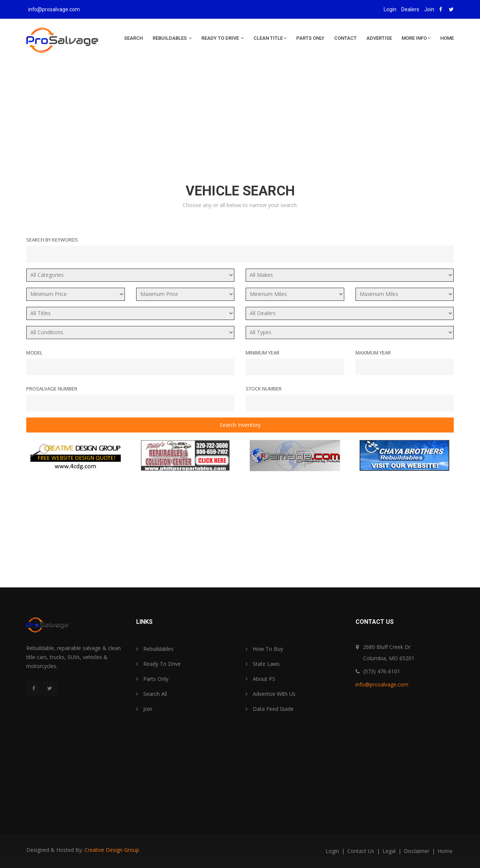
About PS (260, 679)
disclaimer (417, 851)
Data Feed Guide (270, 709)
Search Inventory (240, 425)
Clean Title (270, 38)
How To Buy (264, 649)
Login (390, 9)
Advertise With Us (271, 694)
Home (447, 38)
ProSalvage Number (52, 389)
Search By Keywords (52, 240)
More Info (416, 38)
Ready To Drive (223, 38)
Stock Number (264, 389)
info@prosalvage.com (54, 9)
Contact (345, 38)
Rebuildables (172, 38)
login (333, 851)
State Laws (263, 664)
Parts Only (310, 38)
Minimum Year (262, 353)
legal (390, 851)
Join (429, 9)
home (445, 851)
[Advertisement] (240, 125)
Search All (151, 694)
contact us (361, 851)
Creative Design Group (112, 850)
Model (34, 353)
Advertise (379, 38)
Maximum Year (373, 353)
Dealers (410, 9)
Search (133, 38)
